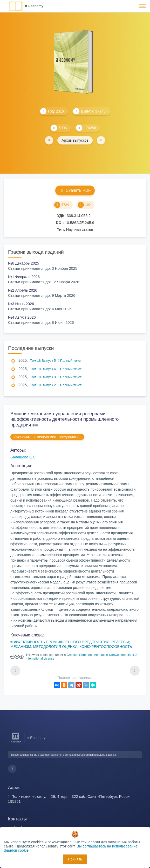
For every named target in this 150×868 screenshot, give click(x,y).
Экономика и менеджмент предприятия (47, 437)
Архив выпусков (75, 140)
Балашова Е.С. (23, 457)
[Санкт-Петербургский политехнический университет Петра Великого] (15, 743)
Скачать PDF (75, 190)
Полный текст (70, 361)
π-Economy (34, 6)
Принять (75, 859)
